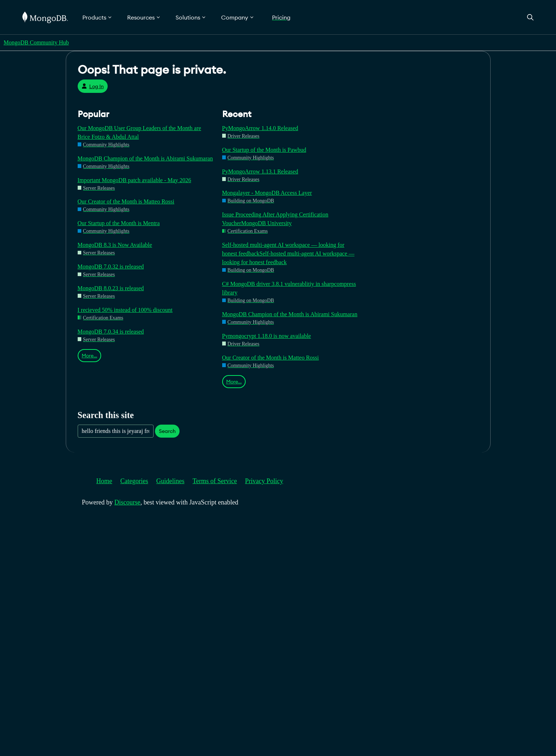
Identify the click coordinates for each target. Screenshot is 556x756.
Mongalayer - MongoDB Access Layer (267, 193)
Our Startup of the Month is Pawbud (264, 150)
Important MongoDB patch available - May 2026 (135, 180)
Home (104, 481)
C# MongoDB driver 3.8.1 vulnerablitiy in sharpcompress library (289, 288)
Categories (134, 481)
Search (167, 431)
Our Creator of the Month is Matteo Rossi (126, 201)
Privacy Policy (264, 481)
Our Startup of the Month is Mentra (119, 223)
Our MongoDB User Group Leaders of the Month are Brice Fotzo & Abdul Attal (139, 132)
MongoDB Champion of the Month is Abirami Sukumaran (145, 158)
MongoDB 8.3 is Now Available (115, 245)
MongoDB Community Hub (36, 42)
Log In (93, 86)
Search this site (106, 415)
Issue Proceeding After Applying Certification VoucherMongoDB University (275, 219)
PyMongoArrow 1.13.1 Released (260, 171)
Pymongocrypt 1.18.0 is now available (267, 336)
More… (89, 356)
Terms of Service (215, 481)
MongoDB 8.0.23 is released (111, 288)
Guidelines (171, 481)
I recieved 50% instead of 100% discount (125, 310)
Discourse (128, 502)
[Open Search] (530, 17)
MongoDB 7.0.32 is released (111, 267)
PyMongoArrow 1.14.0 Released (260, 128)
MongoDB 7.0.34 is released (111, 332)
